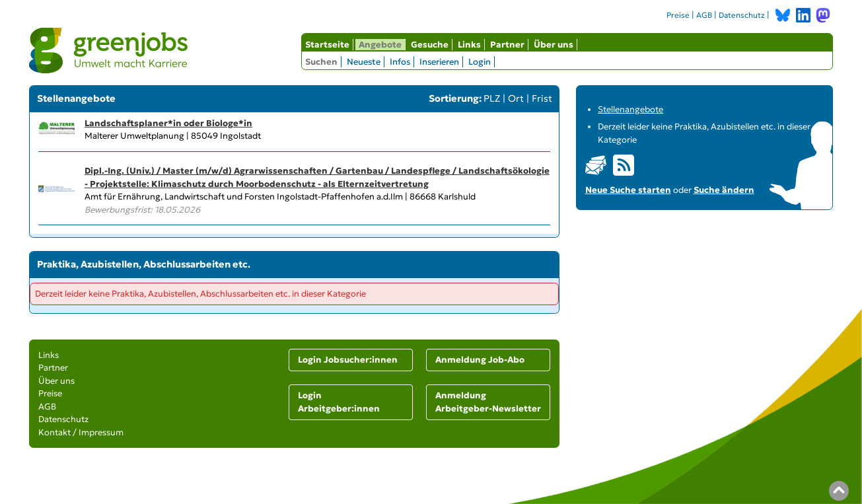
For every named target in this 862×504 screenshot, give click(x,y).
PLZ (492, 98)
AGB (704, 15)
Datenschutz (742, 15)
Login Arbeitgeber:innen (339, 402)
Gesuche (430, 45)
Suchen (321, 62)
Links (469, 45)
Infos (400, 62)
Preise (678, 15)
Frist (542, 98)
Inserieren (439, 62)
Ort (516, 98)
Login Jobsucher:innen (348, 360)
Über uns (554, 45)
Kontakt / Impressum (81, 432)
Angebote (380, 45)
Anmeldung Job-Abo (480, 360)
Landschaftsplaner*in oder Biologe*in (168, 123)
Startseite (327, 45)
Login (480, 62)
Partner (507, 45)
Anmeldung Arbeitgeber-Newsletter (488, 402)
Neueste (364, 62)
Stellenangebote (630, 109)
